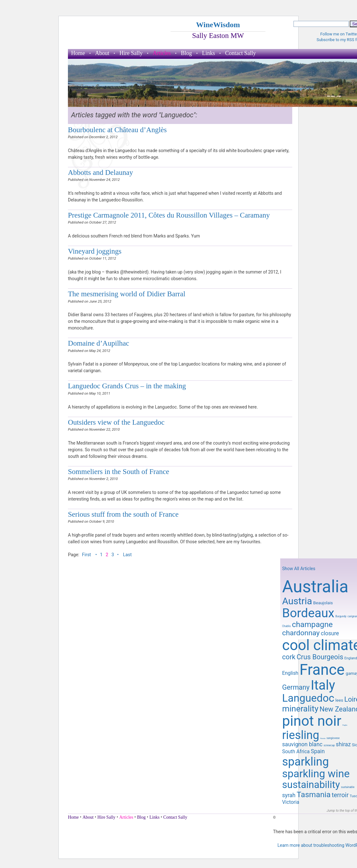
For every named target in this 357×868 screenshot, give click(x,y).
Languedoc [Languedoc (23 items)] (308, 698)
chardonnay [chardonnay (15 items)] (301, 633)
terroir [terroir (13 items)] (340, 795)
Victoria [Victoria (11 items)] (291, 802)
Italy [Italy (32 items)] (323, 685)
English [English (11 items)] (290, 673)
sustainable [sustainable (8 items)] (348, 787)
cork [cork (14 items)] (289, 657)
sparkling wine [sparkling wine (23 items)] (316, 774)
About (102, 53)
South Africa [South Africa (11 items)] (296, 751)
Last (127, 555)
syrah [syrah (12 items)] (289, 795)
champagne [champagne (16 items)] (312, 624)
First (87, 555)
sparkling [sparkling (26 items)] (306, 762)
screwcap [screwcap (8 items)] (329, 745)
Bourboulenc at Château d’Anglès (117, 130)
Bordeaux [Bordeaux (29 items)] (308, 613)
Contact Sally (241, 53)
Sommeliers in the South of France (118, 471)
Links (209, 53)
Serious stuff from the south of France (123, 514)
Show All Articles (299, 569)
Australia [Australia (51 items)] (315, 587)
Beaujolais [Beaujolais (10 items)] (323, 603)
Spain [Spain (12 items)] (318, 751)
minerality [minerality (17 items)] (300, 709)
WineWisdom (218, 25)
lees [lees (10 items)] (339, 700)
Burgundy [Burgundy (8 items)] (341, 616)
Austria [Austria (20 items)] (297, 601)
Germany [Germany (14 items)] (296, 687)
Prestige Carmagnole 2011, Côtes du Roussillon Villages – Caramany (169, 215)
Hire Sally (131, 53)
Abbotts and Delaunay (100, 172)
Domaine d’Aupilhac (99, 343)
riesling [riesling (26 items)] (301, 735)
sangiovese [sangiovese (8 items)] (333, 738)
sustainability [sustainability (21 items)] (311, 785)
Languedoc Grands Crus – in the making (127, 386)
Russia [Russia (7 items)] (323, 738)
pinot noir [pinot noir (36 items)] (312, 721)
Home (78, 53)
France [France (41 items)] (322, 670)
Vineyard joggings (95, 251)
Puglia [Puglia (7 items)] (345, 725)
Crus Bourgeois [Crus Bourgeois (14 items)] (320, 657)
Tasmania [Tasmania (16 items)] (314, 794)
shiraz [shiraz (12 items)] (343, 744)
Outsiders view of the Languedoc (116, 422)
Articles (162, 53)
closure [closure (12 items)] (330, 633)
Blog (186, 53)
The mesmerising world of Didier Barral (127, 294)
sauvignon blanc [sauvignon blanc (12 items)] (302, 744)
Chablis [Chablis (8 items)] (286, 626)
